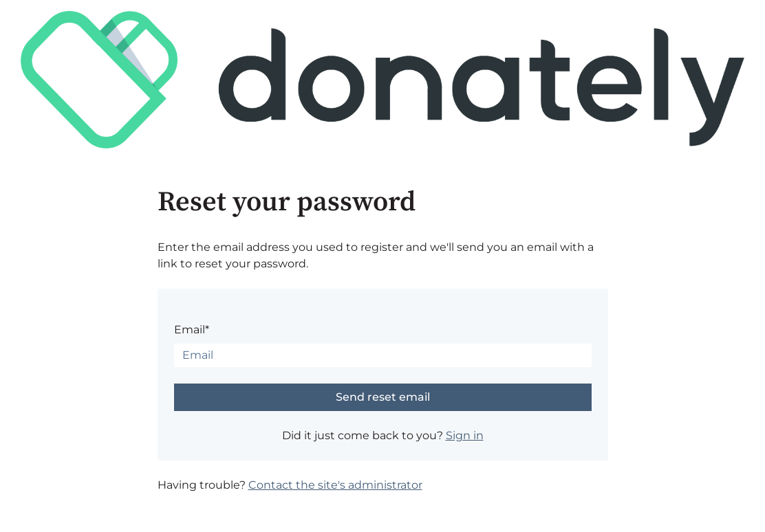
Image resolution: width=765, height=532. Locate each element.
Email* (192, 330)
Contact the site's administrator (335, 485)
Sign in (465, 435)
